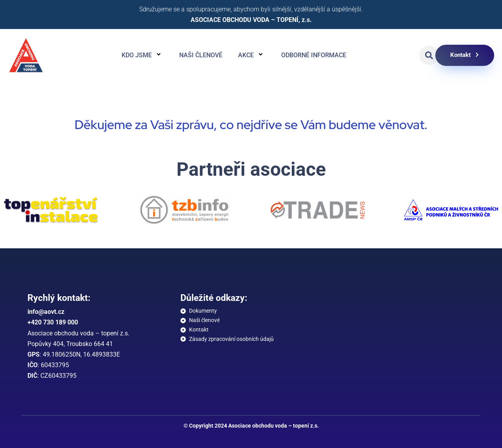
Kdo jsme (143, 55)
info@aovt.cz (46, 312)
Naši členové (201, 55)
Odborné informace (314, 55)
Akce (252, 55)
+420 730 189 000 (53, 322)
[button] (429, 55)
